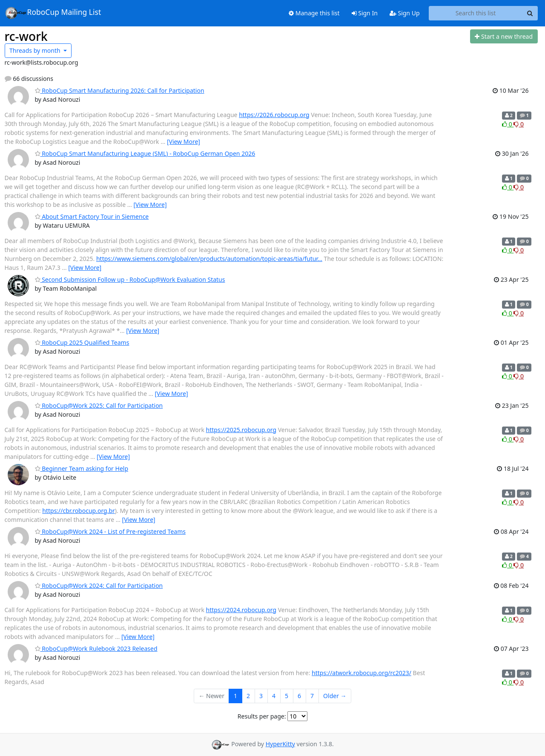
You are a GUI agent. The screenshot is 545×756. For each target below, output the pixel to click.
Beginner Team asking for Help (82, 468)
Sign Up (405, 13)
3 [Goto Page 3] (261, 696)
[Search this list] (476, 13)
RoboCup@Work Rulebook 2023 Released (96, 649)
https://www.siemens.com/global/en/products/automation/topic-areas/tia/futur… (209, 259)
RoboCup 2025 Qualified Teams (82, 342)
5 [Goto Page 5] (287, 696)
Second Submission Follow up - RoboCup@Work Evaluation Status (130, 279)
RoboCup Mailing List (53, 13)
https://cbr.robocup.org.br (79, 511)
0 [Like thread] (508, 124)
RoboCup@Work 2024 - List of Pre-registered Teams (110, 531)
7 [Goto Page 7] (312, 696)
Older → (335, 696)
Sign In (365, 13)
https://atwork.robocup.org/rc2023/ (361, 673)
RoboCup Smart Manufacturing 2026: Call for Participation (120, 90)
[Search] (530, 13)
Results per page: (262, 716)
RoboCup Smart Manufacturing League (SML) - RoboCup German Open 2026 (145, 153)
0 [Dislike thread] (519, 124)
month (36, 50)
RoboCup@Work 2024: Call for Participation (99, 586)
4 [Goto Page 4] (274, 696)
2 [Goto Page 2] (248, 696)
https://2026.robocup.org (274, 115)
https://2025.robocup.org (241, 430)
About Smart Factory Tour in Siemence (92, 216)
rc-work (26, 36)
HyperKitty (280, 744)
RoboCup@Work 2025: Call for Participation (99, 405)
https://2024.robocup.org (241, 610)
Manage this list (314, 13)
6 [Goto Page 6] (299, 696)
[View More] (184, 142)
